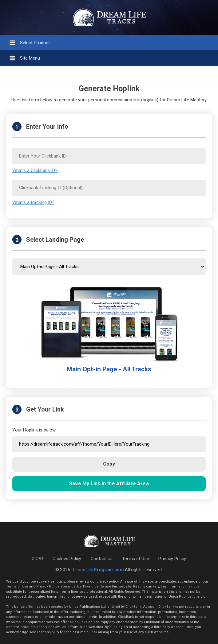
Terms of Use (136, 559)
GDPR (37, 559)
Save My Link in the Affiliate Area (109, 484)
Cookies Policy (67, 559)
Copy (109, 464)
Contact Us (102, 559)
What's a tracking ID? (33, 202)
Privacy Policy (172, 559)
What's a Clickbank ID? (35, 170)
